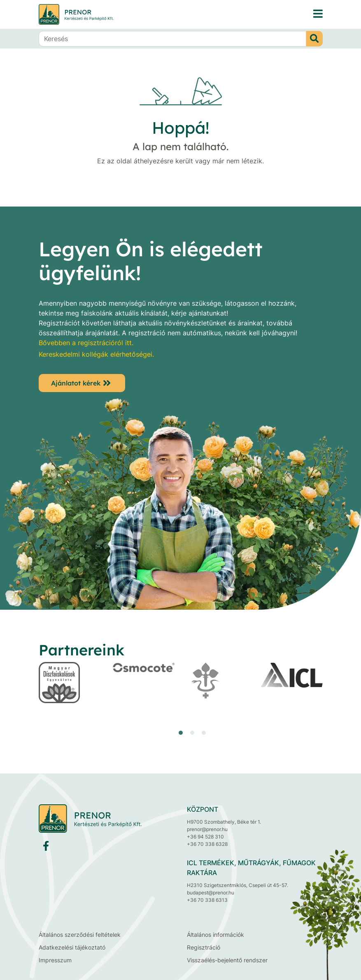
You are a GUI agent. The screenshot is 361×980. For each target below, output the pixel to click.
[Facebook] (46, 848)
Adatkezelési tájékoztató (72, 947)
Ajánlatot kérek (76, 383)
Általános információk (215, 935)
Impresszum (55, 960)
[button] (181, 733)
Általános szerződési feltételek (80, 935)
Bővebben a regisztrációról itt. (86, 343)
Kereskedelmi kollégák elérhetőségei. (96, 354)
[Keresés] (172, 39)
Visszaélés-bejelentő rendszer (227, 960)
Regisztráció (204, 947)
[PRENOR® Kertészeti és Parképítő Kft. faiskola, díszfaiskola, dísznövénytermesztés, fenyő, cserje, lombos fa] (318, 14)
